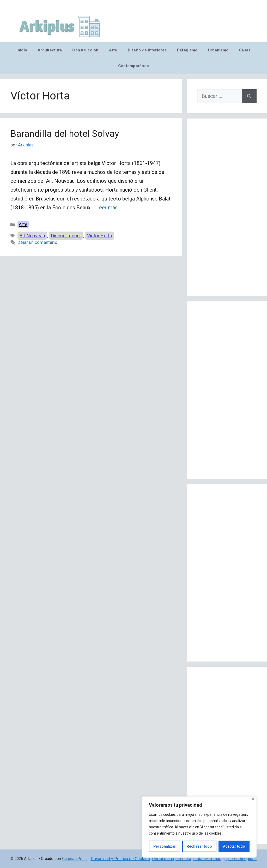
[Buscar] (249, 96)
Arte (113, 50)
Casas (245, 50)
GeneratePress (75, 859)
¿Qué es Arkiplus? (240, 859)
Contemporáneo (134, 66)
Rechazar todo (199, 846)
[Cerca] (253, 799)
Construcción (85, 50)
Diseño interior (66, 236)
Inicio (22, 50)
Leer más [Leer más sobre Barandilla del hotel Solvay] (107, 208)
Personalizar (165, 846)
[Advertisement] (227, 207)
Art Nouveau (32, 236)
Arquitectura (50, 50)
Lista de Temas (207, 859)
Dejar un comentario (37, 242)
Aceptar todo (234, 846)
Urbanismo (218, 50)
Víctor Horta (99, 236)
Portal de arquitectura (172, 859)
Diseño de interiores (147, 50)
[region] (199, 827)
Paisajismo (187, 50)
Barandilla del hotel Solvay (65, 134)
